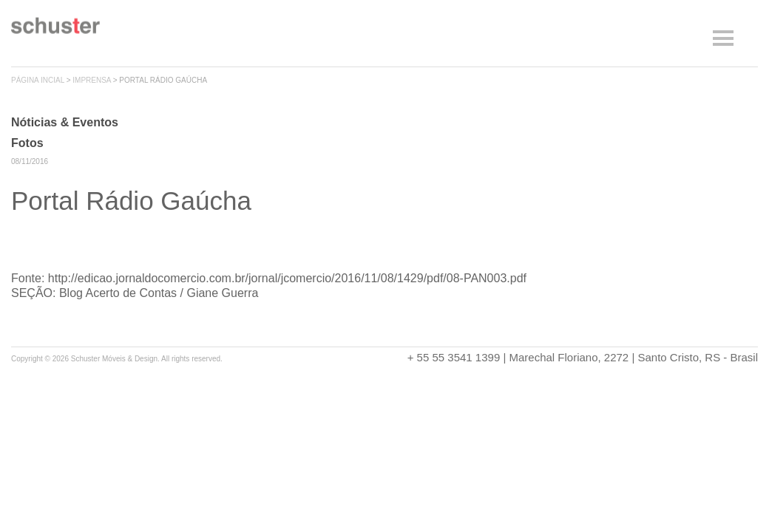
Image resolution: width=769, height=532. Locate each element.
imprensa (92, 80)
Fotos (27, 143)
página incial (38, 80)
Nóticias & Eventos (65, 122)
